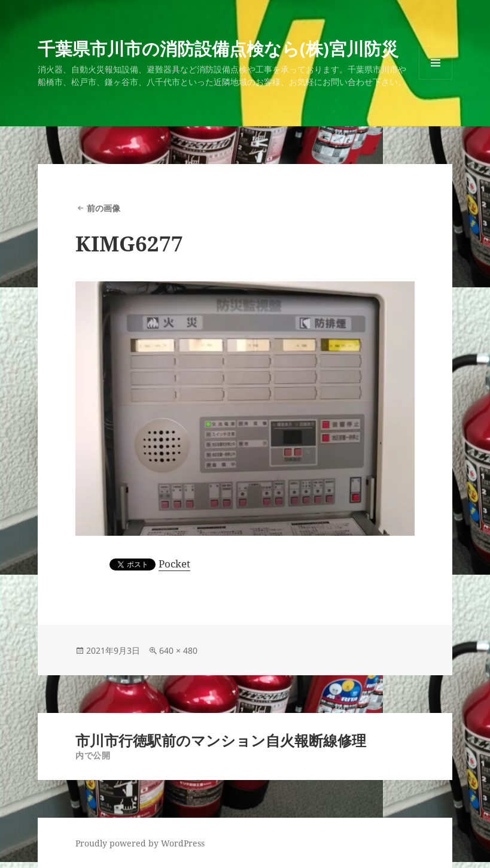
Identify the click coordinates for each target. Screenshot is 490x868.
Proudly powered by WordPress (140, 843)
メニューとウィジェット (436, 79)
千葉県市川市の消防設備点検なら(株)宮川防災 (218, 48)
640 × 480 (178, 650)
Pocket (174, 564)
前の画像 (104, 208)
